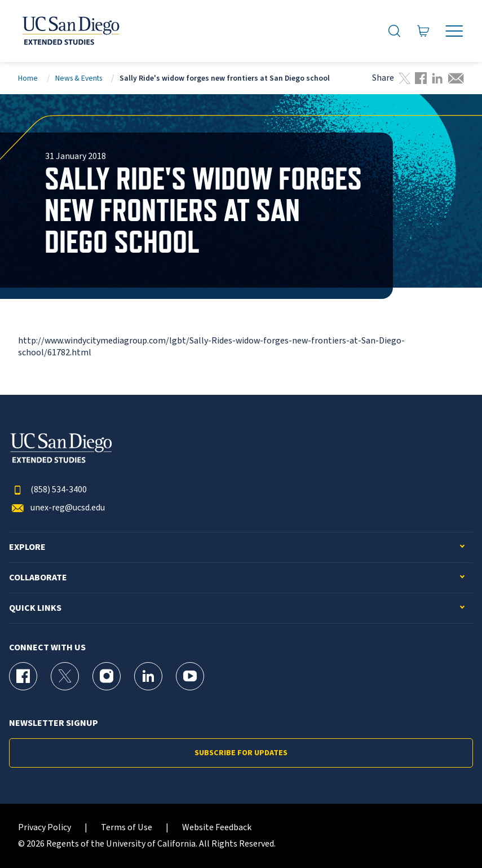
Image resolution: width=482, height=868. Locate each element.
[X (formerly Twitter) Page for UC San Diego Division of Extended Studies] (65, 676)
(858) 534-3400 (48, 490)
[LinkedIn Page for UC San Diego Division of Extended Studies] (148, 676)
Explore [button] (27, 547)
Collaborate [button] (38, 578)
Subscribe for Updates (241, 753)
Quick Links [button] (35, 608)
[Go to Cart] (423, 31)
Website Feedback (217, 828)
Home (28, 78)
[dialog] (448, 834)
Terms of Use (127, 828)
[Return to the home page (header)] (70, 31)
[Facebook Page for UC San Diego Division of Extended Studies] (23, 676)
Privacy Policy (45, 828)
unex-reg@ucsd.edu (57, 508)
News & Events (79, 78)
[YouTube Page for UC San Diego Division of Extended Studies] (190, 676)
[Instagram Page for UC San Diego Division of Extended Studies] (107, 676)
